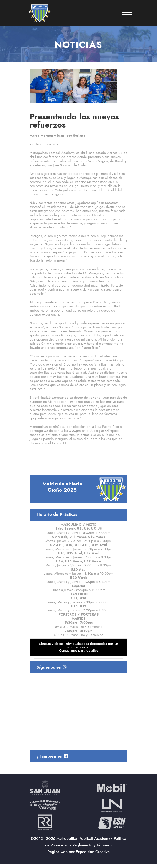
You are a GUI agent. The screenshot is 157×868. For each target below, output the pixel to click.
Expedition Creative (93, 852)
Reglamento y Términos (92, 845)
